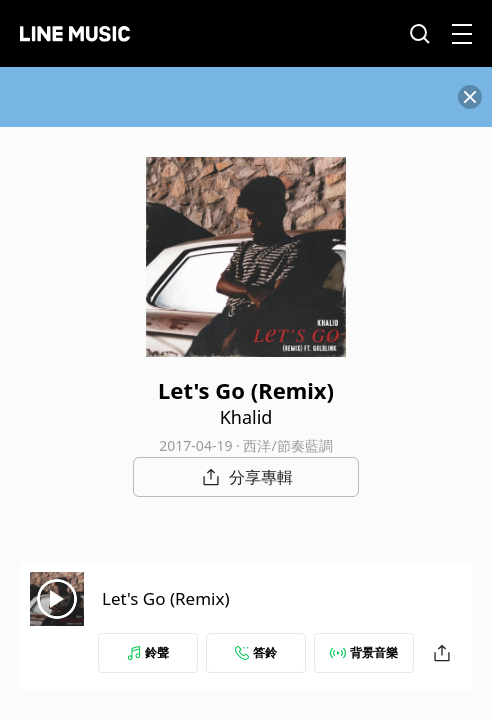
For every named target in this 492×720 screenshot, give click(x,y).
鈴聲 (148, 652)
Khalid (246, 417)
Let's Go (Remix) (166, 598)
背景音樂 (364, 652)
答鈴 (256, 652)
